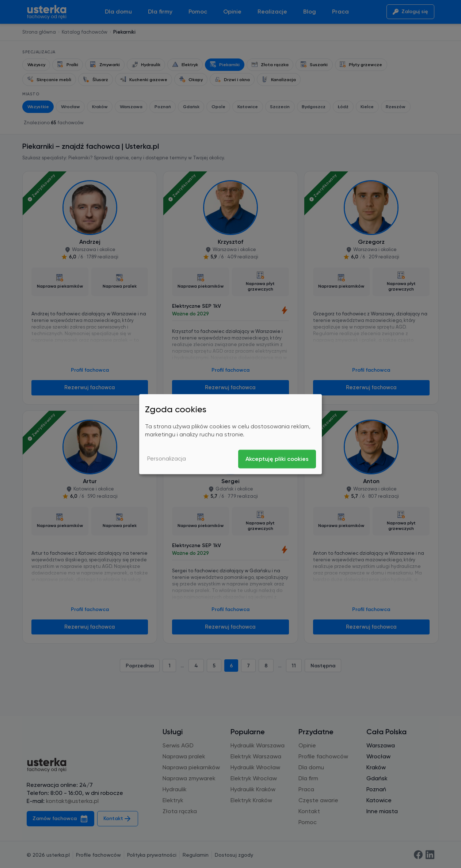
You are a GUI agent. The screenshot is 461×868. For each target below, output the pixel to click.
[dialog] (230, 434)
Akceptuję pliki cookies (277, 459)
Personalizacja (167, 459)
